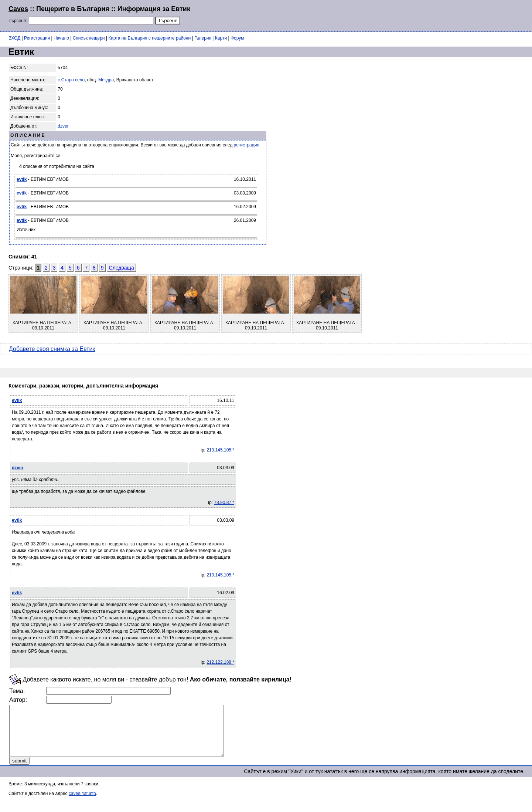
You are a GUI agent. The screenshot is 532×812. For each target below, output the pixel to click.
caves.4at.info (82, 803)
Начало (61, 38)
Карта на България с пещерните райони (149, 38)
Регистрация (37, 38)
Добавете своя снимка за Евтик (52, 349)
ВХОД (14, 38)
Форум (237, 38)
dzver (63, 126)
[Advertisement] (434, 15)
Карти (221, 38)
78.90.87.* (224, 503)
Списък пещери (89, 38)
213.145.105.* (220, 450)
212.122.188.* (220, 662)
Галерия (203, 38)
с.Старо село (71, 80)
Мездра (106, 80)
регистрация (247, 145)
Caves (18, 9)
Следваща (121, 268)
